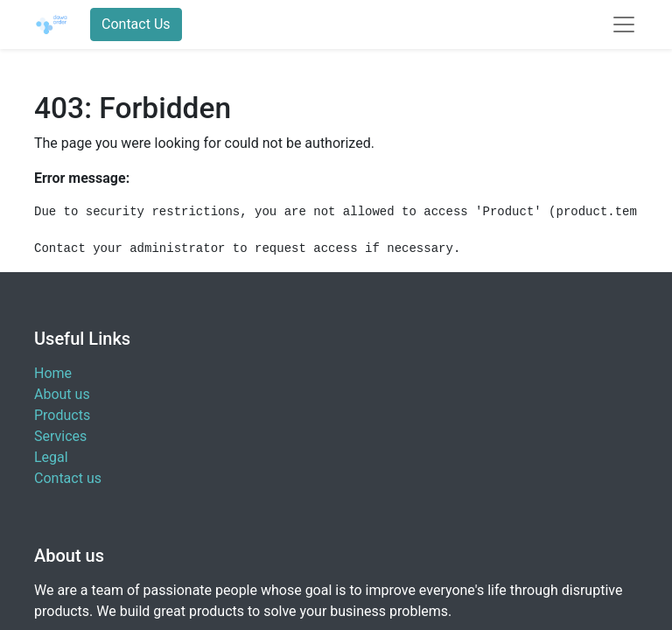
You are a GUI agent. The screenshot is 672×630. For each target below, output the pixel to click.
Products (62, 415)
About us (62, 394)
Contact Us (136, 24)
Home (53, 373)
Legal (51, 457)
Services (60, 436)
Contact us (68, 478)
